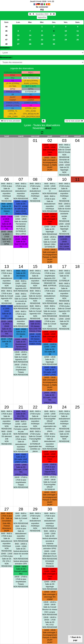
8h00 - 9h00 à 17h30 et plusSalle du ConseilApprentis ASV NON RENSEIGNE (7, 297)
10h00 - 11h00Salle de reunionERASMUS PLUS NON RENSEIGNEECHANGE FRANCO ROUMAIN (50, 559)
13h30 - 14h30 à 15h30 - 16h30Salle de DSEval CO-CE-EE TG (21, 242)
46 (6, 35)
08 (35, 179)
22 (42, 40)
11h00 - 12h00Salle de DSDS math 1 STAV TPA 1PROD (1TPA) (21, 470)
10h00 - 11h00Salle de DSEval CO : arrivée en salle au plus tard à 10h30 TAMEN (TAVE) (21, 208)
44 (6, 27)
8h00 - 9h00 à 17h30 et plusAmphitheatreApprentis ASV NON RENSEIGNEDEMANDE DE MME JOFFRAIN (50, 278)
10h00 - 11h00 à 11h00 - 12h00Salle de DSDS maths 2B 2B (50, 349)
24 (66, 40)
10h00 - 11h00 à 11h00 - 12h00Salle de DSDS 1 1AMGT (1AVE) (7, 312)
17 (66, 35)
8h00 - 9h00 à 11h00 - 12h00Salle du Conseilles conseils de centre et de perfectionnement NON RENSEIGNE (21, 301)
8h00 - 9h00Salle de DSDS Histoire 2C (21, 274)
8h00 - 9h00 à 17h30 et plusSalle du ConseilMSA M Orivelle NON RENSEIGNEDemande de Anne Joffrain (64, 153)
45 (6, 31)
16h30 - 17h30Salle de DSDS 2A (7, 343)
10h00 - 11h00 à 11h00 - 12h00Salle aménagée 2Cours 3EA (50, 150)
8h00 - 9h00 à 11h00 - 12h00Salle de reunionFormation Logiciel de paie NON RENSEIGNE (21, 428)
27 (18, 44)
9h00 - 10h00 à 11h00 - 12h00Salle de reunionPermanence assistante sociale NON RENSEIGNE (64, 212)
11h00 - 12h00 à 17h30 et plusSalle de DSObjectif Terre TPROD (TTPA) (50, 469)
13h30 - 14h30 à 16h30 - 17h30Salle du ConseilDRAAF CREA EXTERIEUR (50, 242)
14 (30, 35)
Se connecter (42, 7)
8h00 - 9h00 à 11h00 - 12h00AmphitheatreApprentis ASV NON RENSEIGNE (21, 286)
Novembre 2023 (42, 14)
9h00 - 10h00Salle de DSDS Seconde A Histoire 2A (7, 209)
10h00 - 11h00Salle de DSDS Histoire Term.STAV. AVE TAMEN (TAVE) (35, 339)
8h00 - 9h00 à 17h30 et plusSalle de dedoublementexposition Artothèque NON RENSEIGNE (7, 192)
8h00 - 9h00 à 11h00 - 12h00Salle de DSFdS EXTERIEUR (64, 276)
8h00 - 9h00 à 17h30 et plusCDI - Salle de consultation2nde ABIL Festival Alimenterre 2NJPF (7, 522)
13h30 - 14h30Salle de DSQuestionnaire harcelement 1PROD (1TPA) (21, 344)
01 (35, 141)
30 (54, 44)
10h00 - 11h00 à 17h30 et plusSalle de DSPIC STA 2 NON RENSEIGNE (7, 560)
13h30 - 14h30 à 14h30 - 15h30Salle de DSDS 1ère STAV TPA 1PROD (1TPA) (7, 329)
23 (54, 40)
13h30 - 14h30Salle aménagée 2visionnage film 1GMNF (50, 596)
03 (64, 141)
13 (18, 35)
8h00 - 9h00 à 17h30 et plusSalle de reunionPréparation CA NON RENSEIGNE (35, 297)
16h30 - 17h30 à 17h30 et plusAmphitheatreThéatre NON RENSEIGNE (21, 370)
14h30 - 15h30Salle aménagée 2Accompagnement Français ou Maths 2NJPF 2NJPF (50, 164)
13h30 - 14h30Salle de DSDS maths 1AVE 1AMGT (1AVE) (50, 371)
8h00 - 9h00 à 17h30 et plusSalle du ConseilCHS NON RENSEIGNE (50, 324)
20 (18, 40)
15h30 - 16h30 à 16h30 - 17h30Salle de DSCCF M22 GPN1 (7, 238)
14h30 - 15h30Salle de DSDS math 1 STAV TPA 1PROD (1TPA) (50, 398)
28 (30, 44)
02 (50, 141)
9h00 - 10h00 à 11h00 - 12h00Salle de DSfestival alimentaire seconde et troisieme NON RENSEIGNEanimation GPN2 (50, 540)
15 (42, 35)
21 (30, 40)
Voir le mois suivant (74, 121)
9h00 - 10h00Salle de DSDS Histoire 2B (21, 333)
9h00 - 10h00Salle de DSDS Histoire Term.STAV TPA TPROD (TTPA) (35, 326)
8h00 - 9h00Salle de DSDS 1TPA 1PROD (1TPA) (21, 415)
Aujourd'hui (42, 17)
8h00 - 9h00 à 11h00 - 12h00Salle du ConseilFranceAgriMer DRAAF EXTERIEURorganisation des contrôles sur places (50, 421)
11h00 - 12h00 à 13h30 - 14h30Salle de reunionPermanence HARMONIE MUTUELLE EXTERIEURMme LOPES (21, 225)
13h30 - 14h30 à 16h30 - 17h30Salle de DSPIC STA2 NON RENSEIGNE (50, 622)
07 (21, 179)
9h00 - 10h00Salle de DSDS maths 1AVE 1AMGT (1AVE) (21, 458)
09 (50, 179)
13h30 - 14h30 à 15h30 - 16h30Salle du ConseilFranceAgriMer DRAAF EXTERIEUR (50, 483)
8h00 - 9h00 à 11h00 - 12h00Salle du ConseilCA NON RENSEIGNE (21, 518)
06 (7, 179)
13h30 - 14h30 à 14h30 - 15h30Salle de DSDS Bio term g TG (7, 223)
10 (66, 31)
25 (78, 40)
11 (78, 31)
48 (6, 44)
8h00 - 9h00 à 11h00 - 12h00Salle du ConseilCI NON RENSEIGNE (50, 189)
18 (78, 35)
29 (42, 44)
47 (6, 40)
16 (54, 35)
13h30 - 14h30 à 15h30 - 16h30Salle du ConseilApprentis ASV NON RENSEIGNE (21, 357)
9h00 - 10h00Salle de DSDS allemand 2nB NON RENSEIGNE (7, 438)
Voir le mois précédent (11, 121)
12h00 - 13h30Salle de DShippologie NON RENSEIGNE (64, 170)
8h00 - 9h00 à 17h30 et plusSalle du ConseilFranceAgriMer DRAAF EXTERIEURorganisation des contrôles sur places (35, 441)
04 (77, 141)
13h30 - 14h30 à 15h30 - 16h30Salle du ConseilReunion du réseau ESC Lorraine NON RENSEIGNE (50, 608)
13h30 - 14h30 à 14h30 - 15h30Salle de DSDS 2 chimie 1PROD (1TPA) (64, 243)
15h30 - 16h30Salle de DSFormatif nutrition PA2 (21, 570)
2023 (48, 128)
